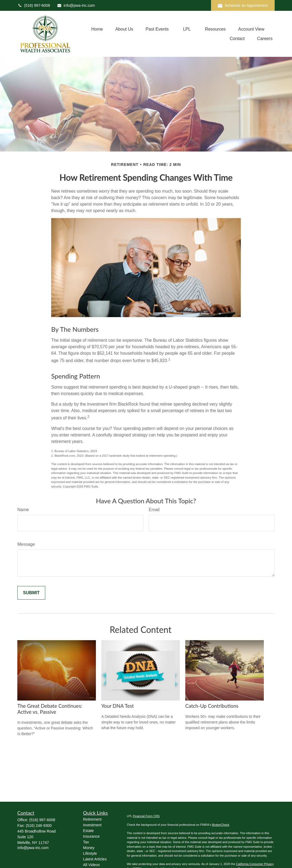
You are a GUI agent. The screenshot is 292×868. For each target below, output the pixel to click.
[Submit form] (31, 593)
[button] (97, 29)
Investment (92, 825)
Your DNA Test (118, 706)
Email (154, 510)
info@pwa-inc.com (76, 5)
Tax (86, 842)
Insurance (91, 836)
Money (89, 848)
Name (23, 510)
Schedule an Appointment (243, 6)
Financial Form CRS (146, 816)
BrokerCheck (221, 825)
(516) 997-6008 (34, 5)
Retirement (92, 819)
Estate (89, 831)
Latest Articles (95, 859)
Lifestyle (90, 853)
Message (26, 544)
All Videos (92, 865)
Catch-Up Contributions (212, 706)
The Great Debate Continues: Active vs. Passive (50, 709)
